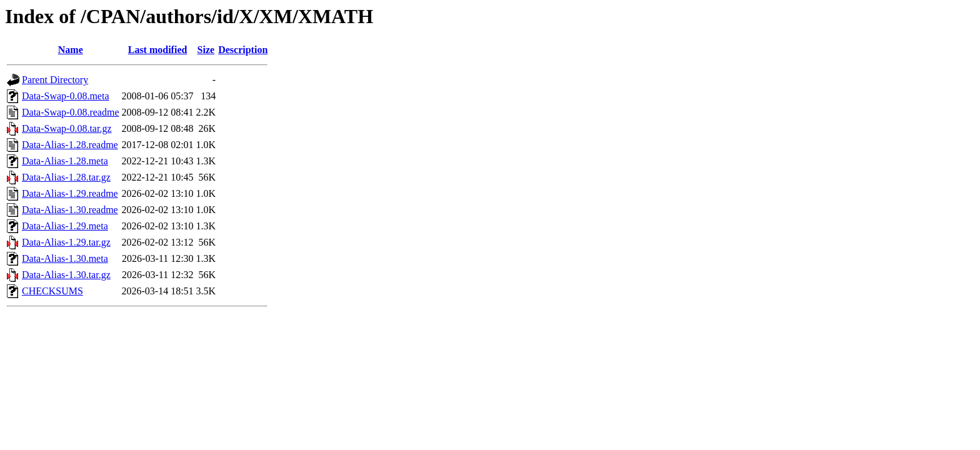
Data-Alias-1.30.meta (65, 258)
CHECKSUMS (52, 291)
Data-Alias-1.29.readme (70, 193)
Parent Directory (55, 80)
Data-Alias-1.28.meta (65, 161)
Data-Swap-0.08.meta (66, 96)
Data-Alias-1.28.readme (70, 145)
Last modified (158, 50)
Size (206, 50)
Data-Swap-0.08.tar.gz (67, 128)
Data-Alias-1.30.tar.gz (66, 275)
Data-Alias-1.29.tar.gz (66, 242)
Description (243, 50)
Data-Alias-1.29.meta (65, 226)
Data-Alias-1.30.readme (70, 210)
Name (71, 50)
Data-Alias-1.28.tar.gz (66, 177)
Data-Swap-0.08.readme (71, 112)
